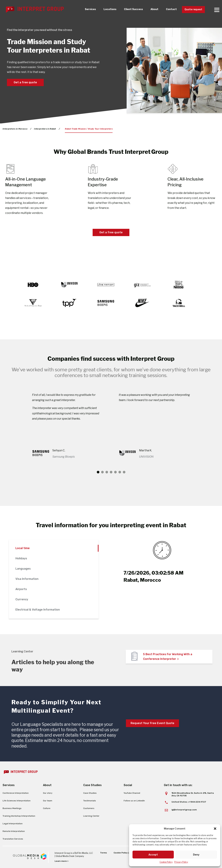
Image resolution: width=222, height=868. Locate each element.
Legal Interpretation (13, 824)
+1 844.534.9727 (197, 802)
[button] (215, 829)
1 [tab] (98, 472)
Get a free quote (25, 82)
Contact (168, 9)
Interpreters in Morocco (15, 129)
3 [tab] (107, 472)
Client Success (129, 9)
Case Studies (90, 793)
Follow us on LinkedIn (134, 801)
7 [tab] (124, 472)
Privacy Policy (181, 862)
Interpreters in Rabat (45, 129)
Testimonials (90, 801)
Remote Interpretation (14, 831)
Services (84, 9)
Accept (153, 855)
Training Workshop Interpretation (19, 816)
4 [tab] (111, 472)
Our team (48, 801)
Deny (196, 855)
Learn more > (61, 861)
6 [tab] (120, 472)
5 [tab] (115, 472)
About (151, 9)
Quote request (192, 10)
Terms (103, 853)
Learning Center (91, 816)
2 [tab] (102, 472)
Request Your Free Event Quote (152, 723)
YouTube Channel (132, 793)
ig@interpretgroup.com (184, 810)
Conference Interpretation (16, 793)
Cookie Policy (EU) (123, 853)
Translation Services (13, 839)
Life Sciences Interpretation (17, 801)
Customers (89, 808)
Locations (104, 9)
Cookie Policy (166, 862)
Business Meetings (12, 808)
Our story (48, 793)
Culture (47, 808)
